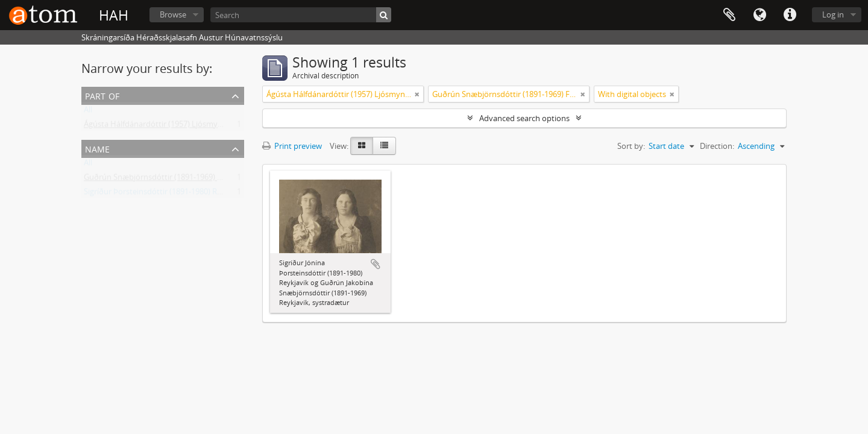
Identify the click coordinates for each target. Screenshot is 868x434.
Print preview (292, 146)
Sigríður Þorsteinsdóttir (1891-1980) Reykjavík (165, 194)
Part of (102, 95)
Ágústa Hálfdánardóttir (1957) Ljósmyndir (158, 127)
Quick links (790, 15)
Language (759, 15)
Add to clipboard (376, 264)
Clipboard (729, 15)
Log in (833, 14)
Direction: (717, 146)
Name (97, 148)
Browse (173, 14)
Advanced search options (524, 118)
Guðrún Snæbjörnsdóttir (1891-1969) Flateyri (164, 180)
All (88, 112)
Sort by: (631, 146)
